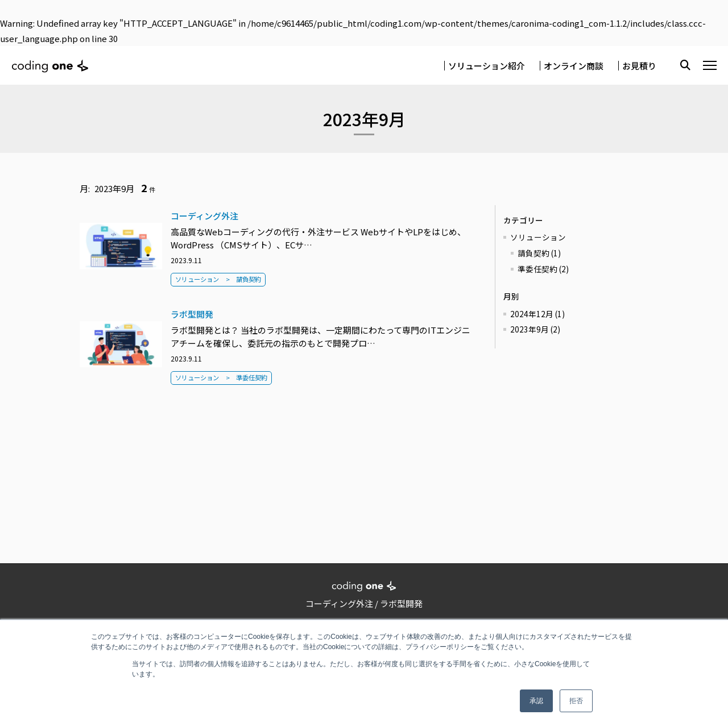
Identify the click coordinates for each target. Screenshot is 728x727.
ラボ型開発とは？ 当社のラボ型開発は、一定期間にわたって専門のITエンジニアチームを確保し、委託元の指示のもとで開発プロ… (320, 337)
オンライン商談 (574, 66)
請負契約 (249, 279)
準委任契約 (252, 377)
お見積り (639, 66)
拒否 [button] (576, 701)
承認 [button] (536, 701)
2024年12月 (537, 314)
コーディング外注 (204, 216)
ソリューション (197, 279)
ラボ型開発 (192, 314)
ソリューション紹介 (487, 66)
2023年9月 (535, 329)
